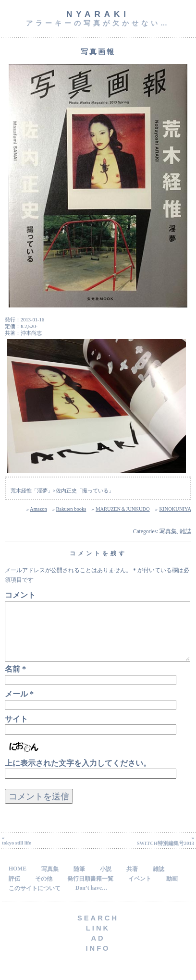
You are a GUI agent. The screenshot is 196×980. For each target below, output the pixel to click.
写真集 (168, 531)
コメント (20, 595)
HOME (18, 880)
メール (19, 705)
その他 (44, 890)
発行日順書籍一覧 (90, 890)
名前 (15, 680)
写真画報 (98, 52)
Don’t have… (92, 900)
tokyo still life (17, 854)
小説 (106, 881)
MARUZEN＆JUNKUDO (122, 509)
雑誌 (185, 531)
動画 (172, 890)
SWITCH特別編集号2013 (165, 855)
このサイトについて (35, 900)
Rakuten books (71, 509)
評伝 (14, 890)
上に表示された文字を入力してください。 (78, 775)
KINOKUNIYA (175, 509)
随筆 (79, 881)
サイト (16, 730)
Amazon (38, 509)
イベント (140, 890)
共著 (132, 881)
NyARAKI (98, 14)
